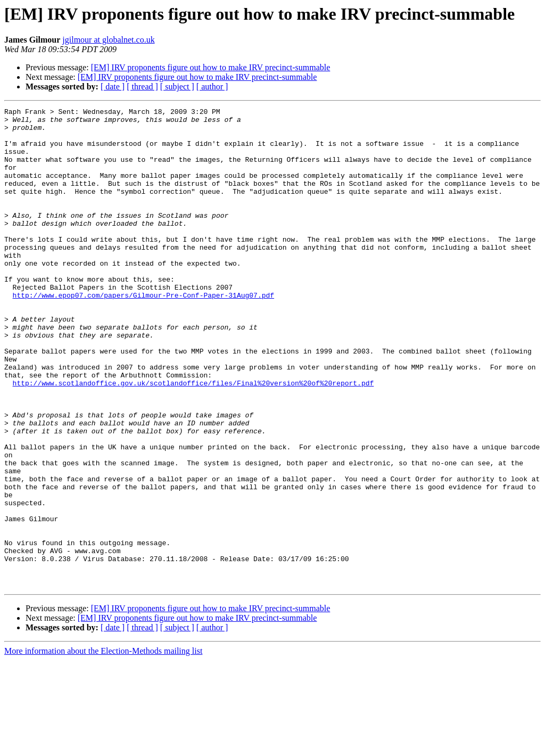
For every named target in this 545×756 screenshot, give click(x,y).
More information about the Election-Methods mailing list (103, 747)
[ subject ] (177, 87)
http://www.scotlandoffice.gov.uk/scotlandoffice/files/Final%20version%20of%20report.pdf (193, 439)
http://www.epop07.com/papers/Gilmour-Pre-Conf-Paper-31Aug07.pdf (143, 333)
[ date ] (113, 87)
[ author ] (212, 87)
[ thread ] (142, 87)
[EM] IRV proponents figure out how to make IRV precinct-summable (211, 67)
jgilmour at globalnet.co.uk (108, 40)
